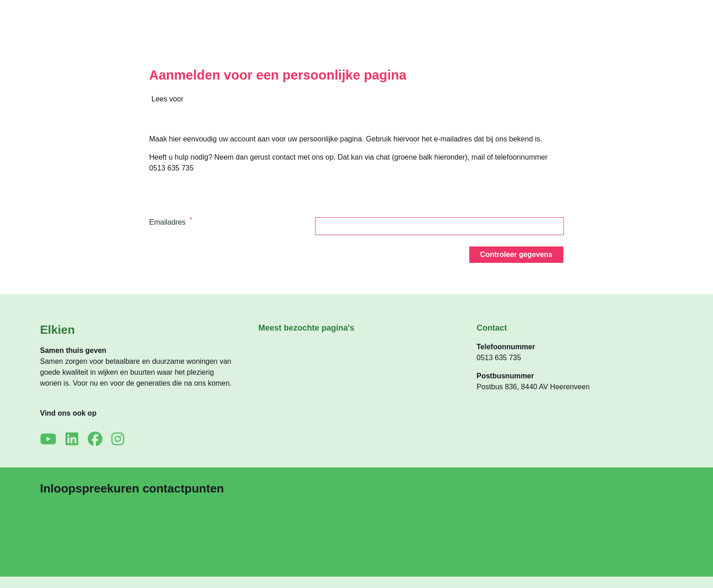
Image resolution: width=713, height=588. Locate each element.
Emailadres (171, 222)
